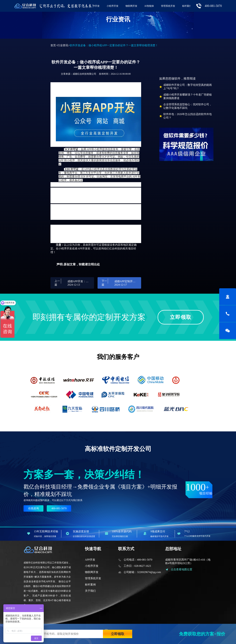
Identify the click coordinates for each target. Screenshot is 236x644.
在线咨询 (33, 508)
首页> (54, 45)
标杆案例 (187, 6)
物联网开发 (131, 6)
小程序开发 (113, 6)
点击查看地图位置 (181, 569)
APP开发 (95, 6)
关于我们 (90, 591)
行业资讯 (63, 45)
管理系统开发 (168, 6)
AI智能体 (149, 6)
